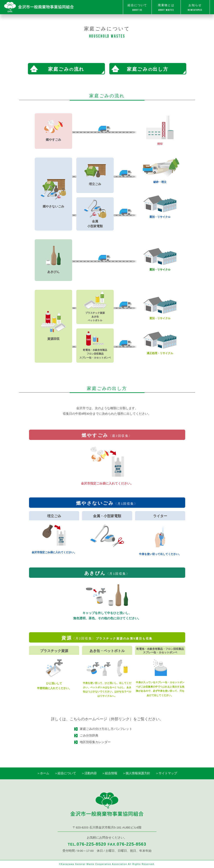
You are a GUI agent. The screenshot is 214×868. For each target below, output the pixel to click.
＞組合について (65, 773)
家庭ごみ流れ (66, 69)
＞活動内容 (89, 773)
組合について (137, 8)
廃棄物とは (166, 8)
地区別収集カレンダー (95, 742)
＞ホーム (43, 773)
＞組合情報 (110, 773)
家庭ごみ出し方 (148, 69)
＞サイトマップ (166, 773)
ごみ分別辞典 (89, 736)
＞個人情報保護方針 (136, 773)
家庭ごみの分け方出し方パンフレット (106, 729)
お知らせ (195, 8)
